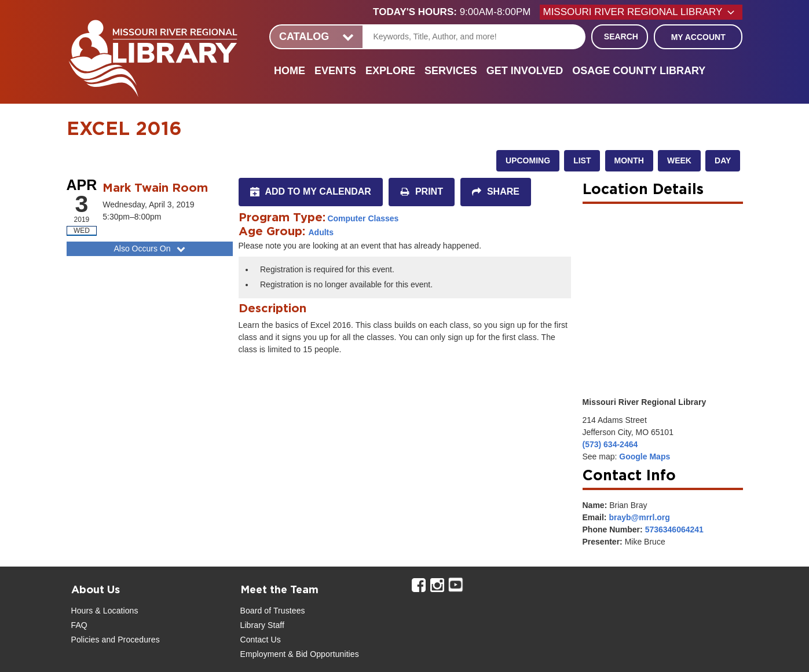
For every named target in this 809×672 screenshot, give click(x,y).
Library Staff (263, 625)
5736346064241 (674, 529)
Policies (85, 640)
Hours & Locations (105, 611)
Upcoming (528, 160)
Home (290, 71)
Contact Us (261, 640)
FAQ (79, 625)
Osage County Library (639, 71)
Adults (321, 232)
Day (723, 160)
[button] (456, 12)
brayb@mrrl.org (639, 517)
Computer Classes (363, 218)
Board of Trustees (273, 611)
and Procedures (130, 640)
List (582, 160)
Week (679, 160)
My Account (698, 37)
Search (621, 36)
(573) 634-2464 (610, 444)
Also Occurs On (150, 249)
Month (629, 160)
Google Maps (645, 456)
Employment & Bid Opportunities (300, 654)
